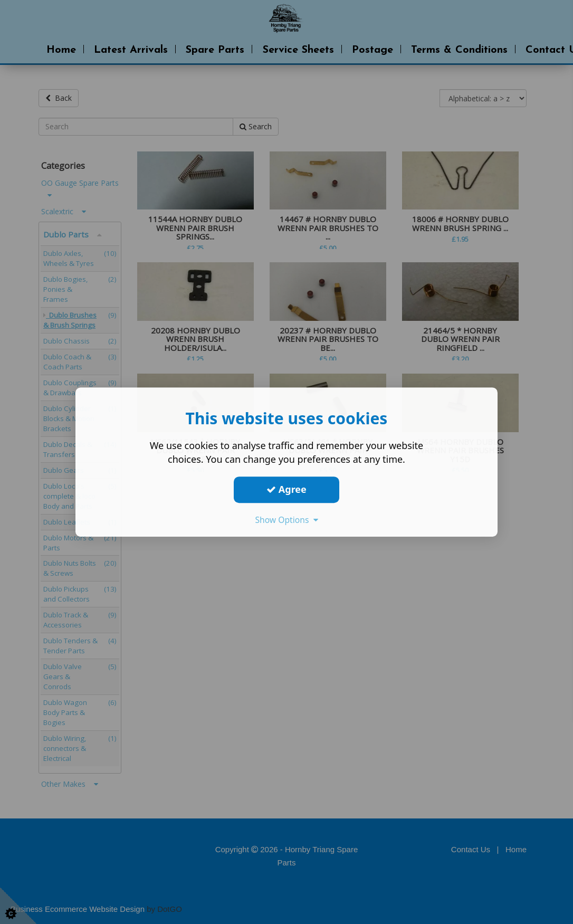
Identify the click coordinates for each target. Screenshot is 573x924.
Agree (286, 489)
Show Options (286, 520)
